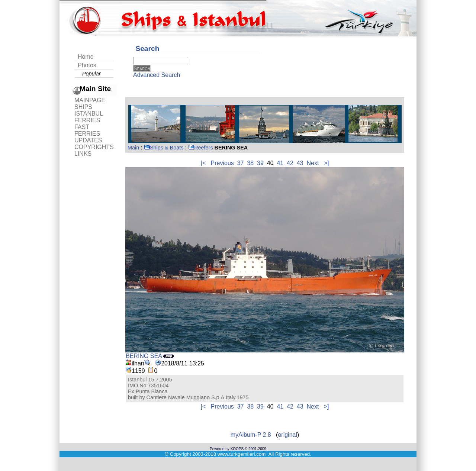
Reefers (200, 148)
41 (280, 163)
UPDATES (88, 140)
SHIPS (83, 107)
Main (133, 148)
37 (241, 163)
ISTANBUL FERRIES (89, 117)
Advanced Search (157, 75)
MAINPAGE (90, 100)
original (287, 435)
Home (86, 57)
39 (260, 163)
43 (300, 163)
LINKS (83, 154)
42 (290, 163)
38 (250, 163)
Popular (91, 74)
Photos (87, 65)
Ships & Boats (164, 148)
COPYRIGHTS (94, 147)
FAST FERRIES (87, 130)
